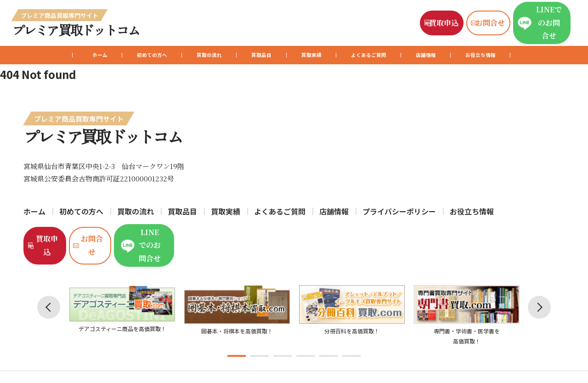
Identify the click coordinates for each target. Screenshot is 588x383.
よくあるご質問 (382, 55)
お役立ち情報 (518, 55)
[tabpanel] (122, 291)
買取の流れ (191, 55)
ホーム (59, 55)
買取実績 (312, 55)
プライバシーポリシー (399, 211)
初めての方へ (121, 55)
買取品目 (254, 55)
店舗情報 (452, 55)
